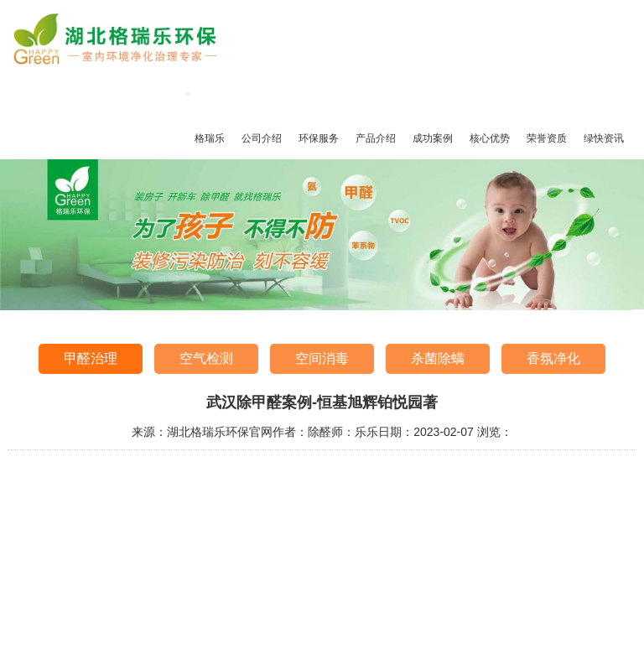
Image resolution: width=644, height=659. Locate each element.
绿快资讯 (604, 138)
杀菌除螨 (438, 358)
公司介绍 (262, 138)
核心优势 (490, 138)
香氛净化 (553, 358)
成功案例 (433, 138)
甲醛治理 (91, 358)
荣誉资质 (547, 138)
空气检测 (206, 358)
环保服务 (319, 138)
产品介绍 (376, 138)
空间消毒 (322, 358)
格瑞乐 (210, 138)
